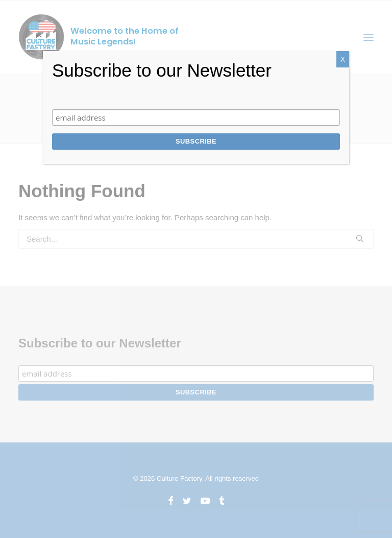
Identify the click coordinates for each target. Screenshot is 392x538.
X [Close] (343, 59)
